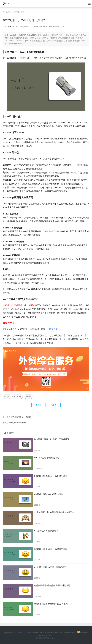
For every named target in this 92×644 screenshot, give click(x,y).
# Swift (29, 397)
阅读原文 (53, 329)
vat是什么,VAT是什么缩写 (46, 531)
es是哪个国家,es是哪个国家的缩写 (50, 567)
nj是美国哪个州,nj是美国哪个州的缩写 (52, 586)
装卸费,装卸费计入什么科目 (20, 417)
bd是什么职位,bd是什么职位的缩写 (51, 476)
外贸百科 (15, 12)
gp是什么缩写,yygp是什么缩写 (49, 494)
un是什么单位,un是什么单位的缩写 (51, 549)
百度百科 (47, 638)
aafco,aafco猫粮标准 (17, 423)
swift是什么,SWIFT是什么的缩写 (25, 20)
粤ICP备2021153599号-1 (58, 633)
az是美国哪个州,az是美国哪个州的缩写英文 (55, 512)
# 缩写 (7, 397)
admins (11, 26)
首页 (8, 12)
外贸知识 (53, 638)
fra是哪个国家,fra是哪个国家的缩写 (51, 604)
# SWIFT (18, 397)
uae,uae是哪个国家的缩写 (47, 458)
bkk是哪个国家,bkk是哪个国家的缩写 (52, 439)
